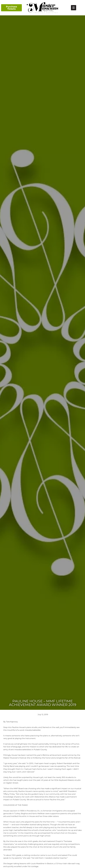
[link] (74, 8)
